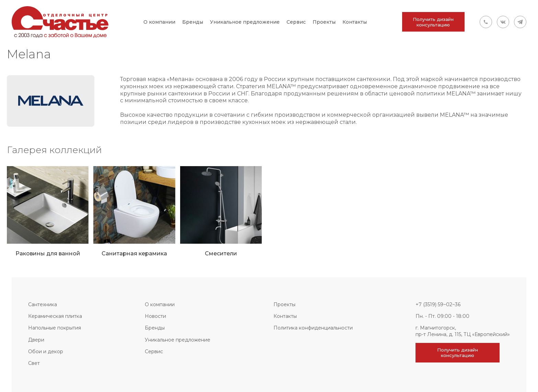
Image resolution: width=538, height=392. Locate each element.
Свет (34, 363)
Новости (155, 316)
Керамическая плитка (55, 316)
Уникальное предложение (245, 22)
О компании (159, 22)
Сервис (296, 22)
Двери (36, 340)
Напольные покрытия (55, 328)
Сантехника (43, 304)
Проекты (324, 22)
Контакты (355, 22)
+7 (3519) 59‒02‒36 (438, 304)
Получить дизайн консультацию (433, 22)
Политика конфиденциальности (313, 328)
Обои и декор (46, 351)
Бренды (193, 22)
